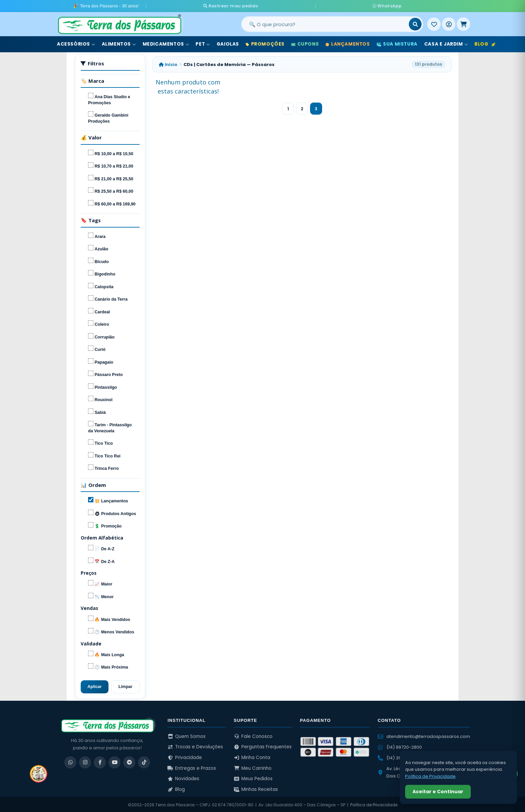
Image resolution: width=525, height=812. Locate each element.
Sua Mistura (397, 43)
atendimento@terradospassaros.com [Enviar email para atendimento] (424, 735)
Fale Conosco (253, 735)
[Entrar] (449, 23)
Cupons (305, 43)
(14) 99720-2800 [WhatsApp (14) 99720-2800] (400, 746)
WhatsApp (333, 5)
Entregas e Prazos (192, 767)
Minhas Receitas (256, 788)
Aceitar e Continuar (438, 792)
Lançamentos (348, 43)
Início (168, 63)
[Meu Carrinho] (463, 23)
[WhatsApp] (70, 761)
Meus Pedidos (253, 778)
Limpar (126, 685)
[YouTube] (115, 761)
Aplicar (94, 685)
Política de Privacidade (374, 803)
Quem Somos (186, 735)
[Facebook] (100, 761)
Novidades (183, 778)
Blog (485, 43)
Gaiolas (228, 43)
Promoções (265, 43)
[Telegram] (129, 761)
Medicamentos (166, 43)
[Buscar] (415, 23)
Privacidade (185, 756)
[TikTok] (144, 761)
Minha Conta (252, 756)
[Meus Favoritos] (434, 23)
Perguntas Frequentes (263, 746)
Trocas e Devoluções (195, 746)
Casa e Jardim (446, 43)
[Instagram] (85, 761)
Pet (203, 43)
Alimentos (119, 43)
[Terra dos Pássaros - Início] (119, 23)
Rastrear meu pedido (283, 5)
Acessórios (76, 43)
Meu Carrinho (253, 767)
